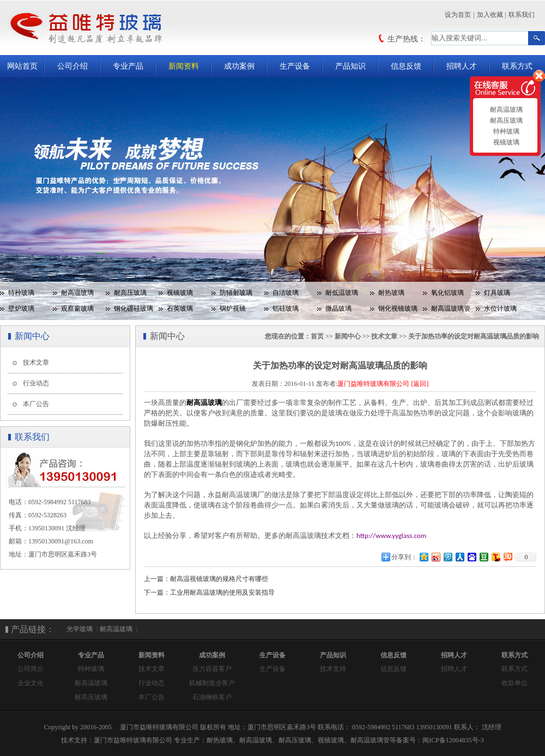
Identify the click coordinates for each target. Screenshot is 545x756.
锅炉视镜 (233, 309)
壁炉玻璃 (21, 309)
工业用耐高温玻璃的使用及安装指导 (222, 592)
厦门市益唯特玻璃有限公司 (133, 740)
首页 (317, 336)
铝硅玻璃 (286, 309)
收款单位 (514, 683)
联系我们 (522, 15)
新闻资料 (184, 66)
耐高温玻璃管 (451, 309)
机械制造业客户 (212, 683)
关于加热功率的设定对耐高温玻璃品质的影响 (474, 336)
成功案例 (239, 66)
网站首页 (22, 66)
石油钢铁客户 (212, 697)
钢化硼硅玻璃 (134, 309)
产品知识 (350, 66)
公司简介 (31, 669)
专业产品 (128, 66)
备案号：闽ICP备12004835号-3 (440, 740)
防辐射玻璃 (236, 293)
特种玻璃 (21, 293)
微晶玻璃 (338, 309)
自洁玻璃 (286, 293)
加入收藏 (490, 15)
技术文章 (36, 362)
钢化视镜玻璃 (398, 309)
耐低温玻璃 (342, 293)
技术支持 (333, 669)
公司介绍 (72, 66)
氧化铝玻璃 (447, 293)
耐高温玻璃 (77, 293)
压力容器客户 (212, 669)
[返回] (420, 384)
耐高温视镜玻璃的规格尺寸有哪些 (219, 579)
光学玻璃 (80, 629)
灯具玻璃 (497, 293)
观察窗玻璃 (77, 309)
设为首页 (458, 15)
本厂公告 (36, 404)
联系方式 (517, 66)
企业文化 (31, 683)
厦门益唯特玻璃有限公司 (373, 384)
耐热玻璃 (391, 293)
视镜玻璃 (180, 293)
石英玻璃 (180, 309)
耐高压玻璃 (130, 293)
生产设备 (295, 66)
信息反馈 (406, 66)
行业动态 (36, 383)
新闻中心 (348, 336)
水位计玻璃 (500, 309)
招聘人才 (462, 66)
